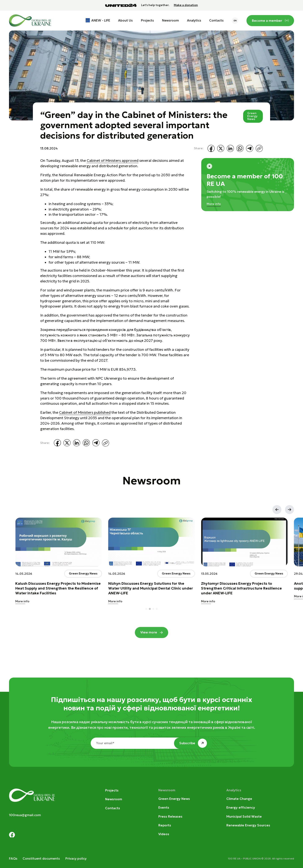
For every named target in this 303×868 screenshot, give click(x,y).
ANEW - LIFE (101, 20)
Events (164, 807)
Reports (165, 825)
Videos (164, 834)
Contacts (216, 20)
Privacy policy (76, 858)
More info (214, 204)
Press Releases (170, 816)
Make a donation (186, 5)
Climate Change (239, 799)
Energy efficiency (241, 807)
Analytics (194, 20)
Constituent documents (41, 858)
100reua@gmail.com (25, 815)
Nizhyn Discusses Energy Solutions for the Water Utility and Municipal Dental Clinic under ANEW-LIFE (151, 588)
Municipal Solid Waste (244, 816)
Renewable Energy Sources (248, 825)
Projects (147, 20)
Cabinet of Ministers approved (113, 161)
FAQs (13, 858)
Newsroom (170, 20)
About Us (125, 20)
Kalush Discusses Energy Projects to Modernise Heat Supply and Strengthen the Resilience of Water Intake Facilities (58, 588)
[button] (277, 510)
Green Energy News (252, 116)
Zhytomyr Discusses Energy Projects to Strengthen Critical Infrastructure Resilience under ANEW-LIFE (241, 588)
